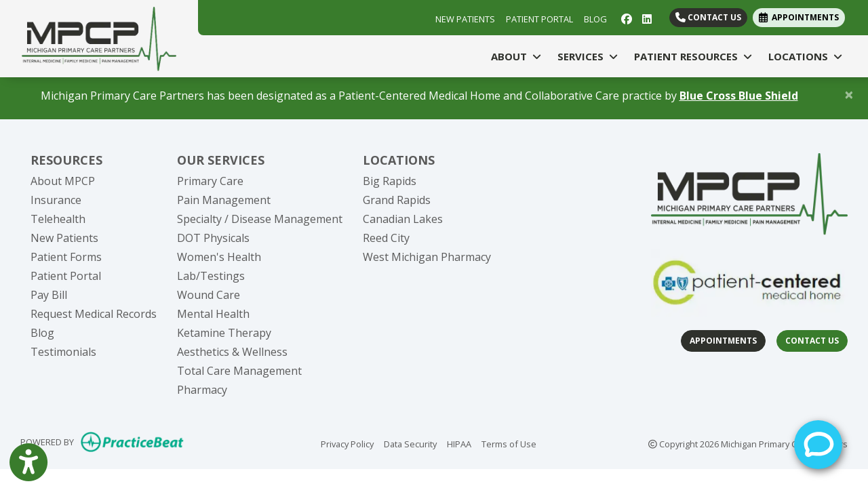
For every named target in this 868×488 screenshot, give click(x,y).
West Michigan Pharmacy (427, 257)
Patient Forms (66, 257)
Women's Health (219, 257)
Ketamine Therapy (224, 333)
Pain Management (224, 200)
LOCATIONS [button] (805, 56)
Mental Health (213, 314)
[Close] (849, 94)
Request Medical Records (94, 314)
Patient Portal (66, 276)
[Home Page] (99, 37)
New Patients (64, 238)
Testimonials (63, 352)
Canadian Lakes (403, 219)
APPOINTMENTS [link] (799, 17)
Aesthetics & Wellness (232, 352)
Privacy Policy (347, 443)
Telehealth (58, 219)
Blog (42, 333)
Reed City (386, 238)
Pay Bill (49, 295)
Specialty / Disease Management (260, 219)
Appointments (723, 341)
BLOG (595, 19)
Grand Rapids (397, 200)
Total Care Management (239, 371)
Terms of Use (509, 443)
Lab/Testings (211, 276)
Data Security (410, 443)
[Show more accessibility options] (28, 463)
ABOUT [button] (516, 56)
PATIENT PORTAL (539, 19)
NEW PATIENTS (465, 19)
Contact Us (708, 17)
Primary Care (210, 181)
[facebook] (626, 18)
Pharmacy (202, 390)
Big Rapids (390, 181)
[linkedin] (647, 18)
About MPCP (63, 181)
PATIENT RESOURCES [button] (693, 56)
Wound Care (209, 295)
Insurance (56, 200)
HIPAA (459, 443)
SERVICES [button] (588, 56)
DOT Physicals (213, 238)
